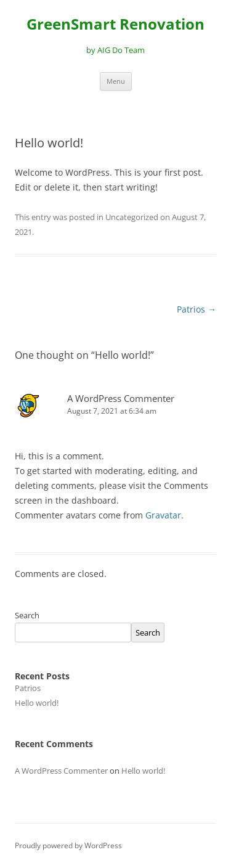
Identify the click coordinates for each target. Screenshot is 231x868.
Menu (116, 81)
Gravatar (163, 515)
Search (27, 615)
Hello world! (37, 703)
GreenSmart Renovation (115, 24)
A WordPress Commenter (121, 398)
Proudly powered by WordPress (68, 845)
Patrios (197, 309)
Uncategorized (132, 217)
